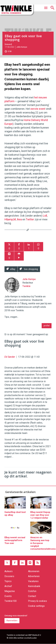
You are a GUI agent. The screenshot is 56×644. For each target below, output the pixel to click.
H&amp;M (10, 219)
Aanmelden (12, 620)
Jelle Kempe (22, 47)
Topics (8, 581)
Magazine (10, 591)
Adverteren (34, 576)
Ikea (19, 219)
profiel (47, 326)
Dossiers (9, 576)
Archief (8, 586)
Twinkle (26, 286)
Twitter (30, 219)
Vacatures (33, 581)
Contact (32, 596)
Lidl (45, 216)
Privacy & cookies (37, 601)
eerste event (38, 109)
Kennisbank (34, 586)
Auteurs (9, 571)
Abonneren (34, 571)
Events (8, 596)
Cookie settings (36, 606)
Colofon (32, 591)
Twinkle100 (11, 601)
